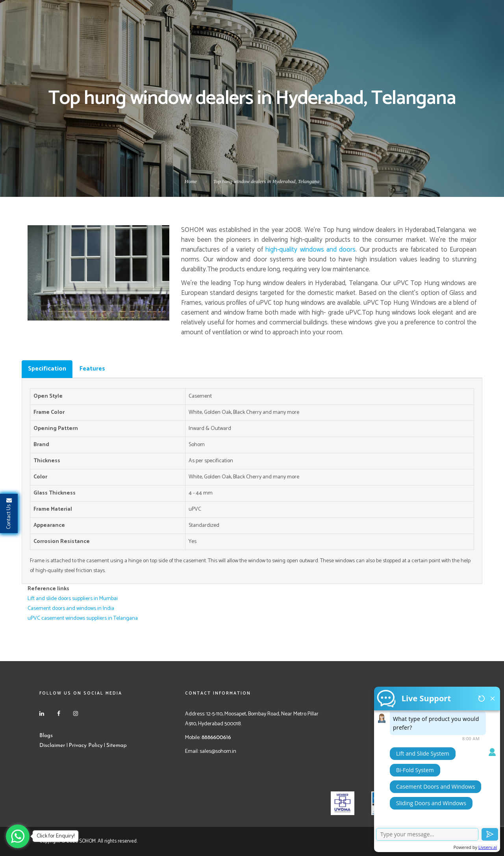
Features (92, 369)
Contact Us (9, 513)
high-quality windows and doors (310, 250)
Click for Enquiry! (56, 836)
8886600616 (216, 738)
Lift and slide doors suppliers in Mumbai (73, 599)
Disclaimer (52, 746)
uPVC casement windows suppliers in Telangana (83, 618)
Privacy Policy (86, 746)
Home (191, 181)
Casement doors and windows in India (71, 609)
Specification (47, 369)
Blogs (46, 736)
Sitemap (117, 746)
